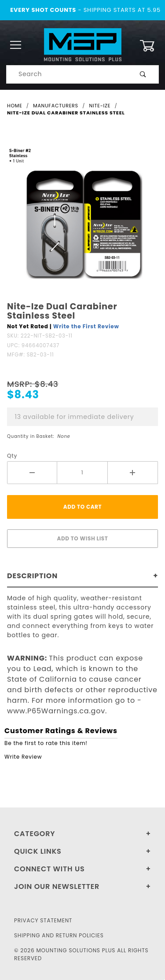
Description (32, 576)
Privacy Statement (43, 920)
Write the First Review (86, 326)
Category (35, 834)
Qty (12, 456)
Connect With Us (49, 869)
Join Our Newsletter (57, 886)
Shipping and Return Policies (59, 935)
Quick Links (38, 851)
